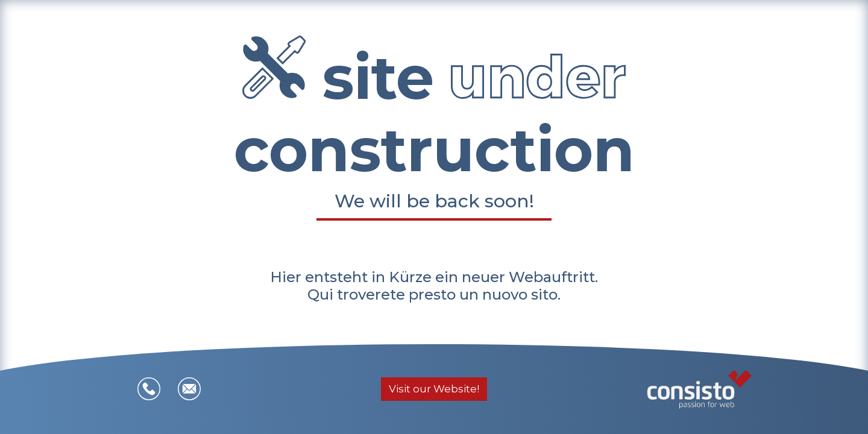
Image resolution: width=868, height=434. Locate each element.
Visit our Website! (434, 389)
